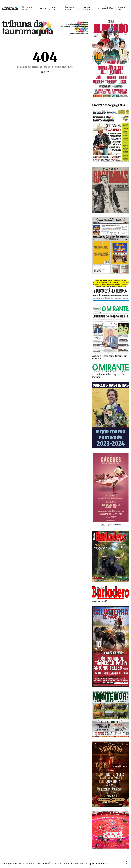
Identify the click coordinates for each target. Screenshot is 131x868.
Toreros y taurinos (86, 8)
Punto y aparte (53, 8)
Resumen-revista (28, 8)
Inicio (44, 72)
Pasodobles (108, 8)
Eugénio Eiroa (69, 8)
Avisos (43, 8)
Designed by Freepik (95, 864)
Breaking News (121, 8)
